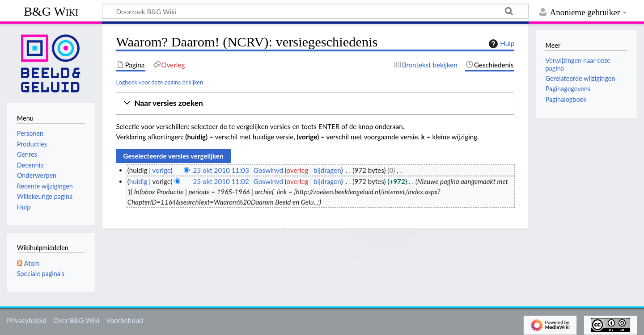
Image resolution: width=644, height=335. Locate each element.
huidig (138, 181)
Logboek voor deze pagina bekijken (159, 82)
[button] (315, 103)
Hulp (500, 44)
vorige (162, 170)
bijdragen (327, 170)
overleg (297, 170)
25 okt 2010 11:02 (221, 181)
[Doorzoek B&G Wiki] (315, 11)
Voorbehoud (124, 320)
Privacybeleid (27, 320)
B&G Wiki (51, 11)
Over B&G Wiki (76, 320)
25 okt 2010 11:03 (221, 170)
